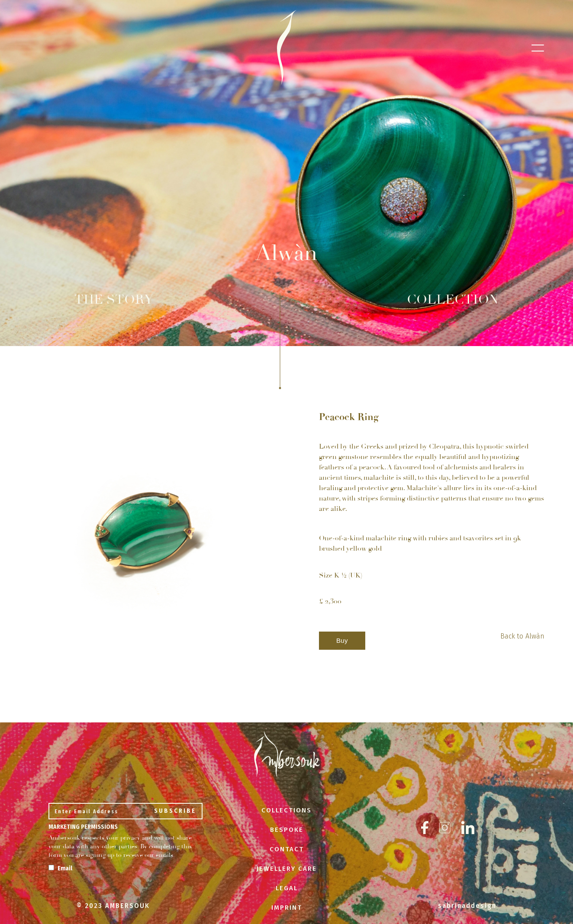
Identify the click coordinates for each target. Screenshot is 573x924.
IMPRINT (287, 908)
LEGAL (287, 888)
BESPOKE (287, 830)
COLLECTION (453, 300)
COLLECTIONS (286, 810)
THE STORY (114, 300)
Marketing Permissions (83, 827)
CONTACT (287, 849)
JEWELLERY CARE (286, 869)
